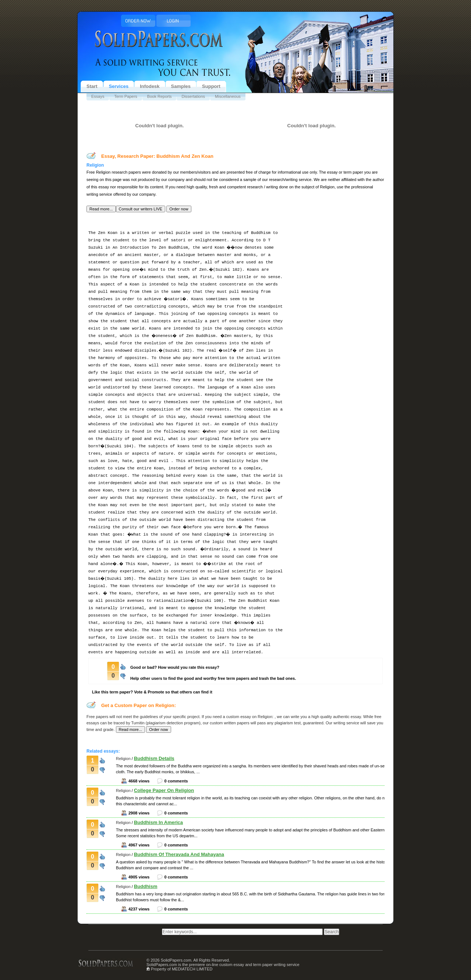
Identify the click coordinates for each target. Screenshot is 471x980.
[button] (101, 209)
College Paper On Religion (164, 790)
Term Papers (125, 96)
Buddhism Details (154, 758)
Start (92, 86)
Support (211, 86)
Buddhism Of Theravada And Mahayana (179, 854)
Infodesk (150, 86)
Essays (98, 96)
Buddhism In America (158, 822)
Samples (181, 86)
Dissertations (193, 96)
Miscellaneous (228, 96)
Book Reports (160, 96)
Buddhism (146, 886)
